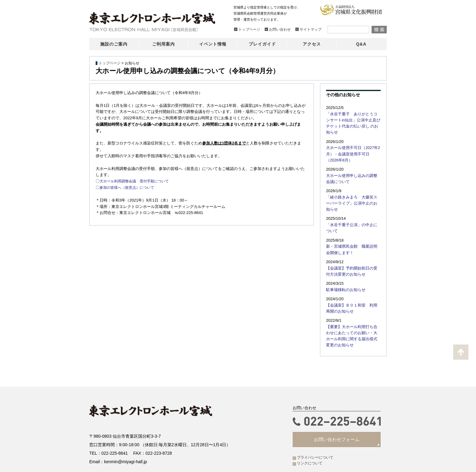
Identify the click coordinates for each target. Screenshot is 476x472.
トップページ (110, 63)
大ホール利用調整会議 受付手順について (137, 181)
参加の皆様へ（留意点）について (129, 187)
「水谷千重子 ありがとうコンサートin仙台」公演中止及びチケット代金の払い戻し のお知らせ (353, 120)
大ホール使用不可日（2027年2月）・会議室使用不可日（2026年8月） (352, 146)
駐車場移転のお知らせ (344, 272)
